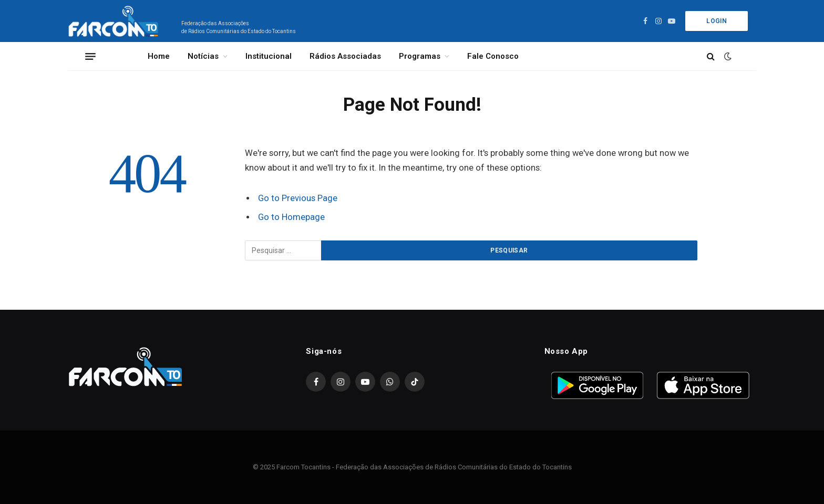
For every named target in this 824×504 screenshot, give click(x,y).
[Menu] (90, 56)
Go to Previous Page (298, 198)
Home (159, 56)
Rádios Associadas (345, 56)
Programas (420, 56)
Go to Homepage (291, 217)
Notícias (203, 56)
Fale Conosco (493, 56)
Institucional (269, 56)
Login (717, 21)
